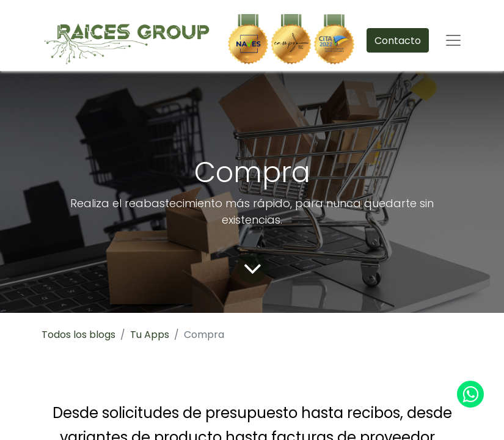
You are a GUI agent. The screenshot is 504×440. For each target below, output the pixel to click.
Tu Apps (150, 335)
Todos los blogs (79, 335)
